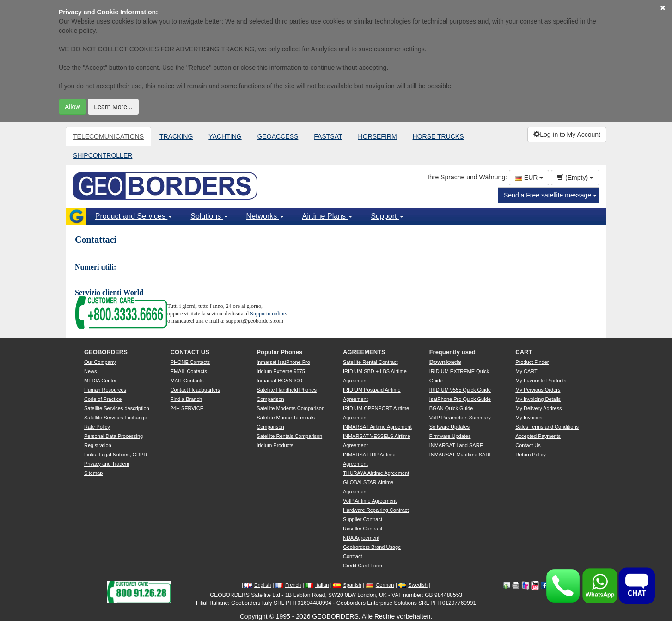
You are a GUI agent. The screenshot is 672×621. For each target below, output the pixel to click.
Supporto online (268, 314)
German (380, 585)
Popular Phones (279, 352)
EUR (529, 178)
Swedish (413, 585)
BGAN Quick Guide (451, 408)
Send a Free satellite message (550, 195)
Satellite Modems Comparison (290, 408)
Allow (72, 107)
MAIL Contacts (187, 381)
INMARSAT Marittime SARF (461, 455)
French (288, 585)
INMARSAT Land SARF (456, 445)
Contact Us (528, 445)
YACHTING (225, 136)
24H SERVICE (187, 408)
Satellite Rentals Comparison (289, 436)
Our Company (100, 362)
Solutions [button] (209, 216)
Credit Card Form (363, 566)
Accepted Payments (538, 436)
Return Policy (530, 455)
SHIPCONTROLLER (103, 155)
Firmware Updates (450, 436)
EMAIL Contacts (189, 371)
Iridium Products (275, 445)
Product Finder (532, 362)
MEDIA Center (100, 381)
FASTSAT (328, 136)
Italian (317, 585)
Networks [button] (265, 216)
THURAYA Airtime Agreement (376, 473)
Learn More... (113, 107)
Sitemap (93, 473)
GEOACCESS (278, 136)
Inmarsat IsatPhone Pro (283, 362)
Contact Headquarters (195, 390)
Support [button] (387, 216)
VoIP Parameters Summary (460, 418)
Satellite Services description (117, 408)
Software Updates (449, 427)
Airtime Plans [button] (327, 216)
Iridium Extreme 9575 (281, 371)
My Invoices (529, 418)
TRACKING (176, 136)
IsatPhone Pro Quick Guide (460, 399)
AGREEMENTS (364, 352)
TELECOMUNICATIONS (108, 136)
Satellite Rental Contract (370, 362)
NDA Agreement (361, 538)
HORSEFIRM (378, 136)
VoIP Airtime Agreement (370, 501)
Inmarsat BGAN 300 (279, 381)
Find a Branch (186, 399)
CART (524, 352)
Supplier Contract (363, 519)
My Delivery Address (538, 408)
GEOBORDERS (106, 352)
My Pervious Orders (538, 390)
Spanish (347, 585)
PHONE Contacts (190, 362)
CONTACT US (190, 352)
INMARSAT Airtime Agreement (377, 427)
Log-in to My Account (567, 135)
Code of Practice (103, 399)
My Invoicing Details (538, 399)
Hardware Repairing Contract (376, 510)
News (91, 371)
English (258, 585)
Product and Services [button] (134, 216)
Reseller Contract (363, 529)
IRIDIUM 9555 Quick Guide (460, 390)
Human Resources (105, 390)
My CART (526, 371)
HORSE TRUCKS (438, 136)
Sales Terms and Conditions (547, 427)
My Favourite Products (541, 381)
